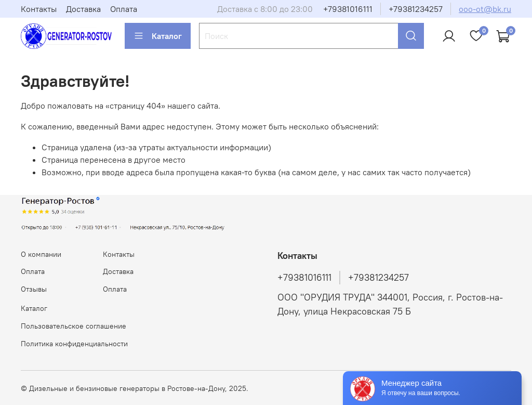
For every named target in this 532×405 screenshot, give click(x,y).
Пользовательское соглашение (74, 326)
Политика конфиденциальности (74, 344)
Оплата (124, 9)
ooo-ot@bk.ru (485, 9)
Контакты (39, 9)
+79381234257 (416, 9)
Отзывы (34, 289)
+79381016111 (348, 9)
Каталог (158, 36)
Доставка (83, 9)
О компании (41, 254)
